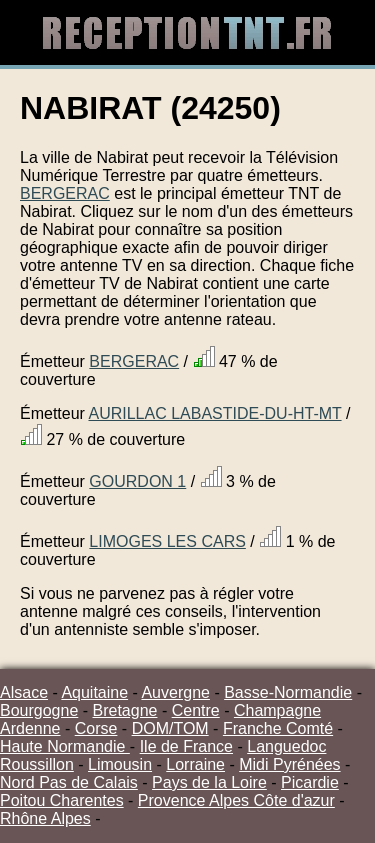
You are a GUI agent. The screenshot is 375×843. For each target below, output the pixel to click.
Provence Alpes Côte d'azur (236, 800)
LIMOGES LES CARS (167, 541)
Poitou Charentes (62, 800)
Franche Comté (278, 728)
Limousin (120, 764)
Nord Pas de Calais (69, 782)
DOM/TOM (170, 728)
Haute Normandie (65, 746)
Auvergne (175, 692)
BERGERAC (65, 193)
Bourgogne (39, 710)
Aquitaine (94, 692)
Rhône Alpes (45, 818)
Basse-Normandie (288, 692)
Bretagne (125, 710)
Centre (196, 710)
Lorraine (195, 764)
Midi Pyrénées (289, 764)
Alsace (24, 692)
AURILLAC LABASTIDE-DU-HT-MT (214, 413)
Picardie (310, 782)
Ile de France (186, 746)
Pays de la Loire (209, 782)
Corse (96, 728)
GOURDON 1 (137, 481)
